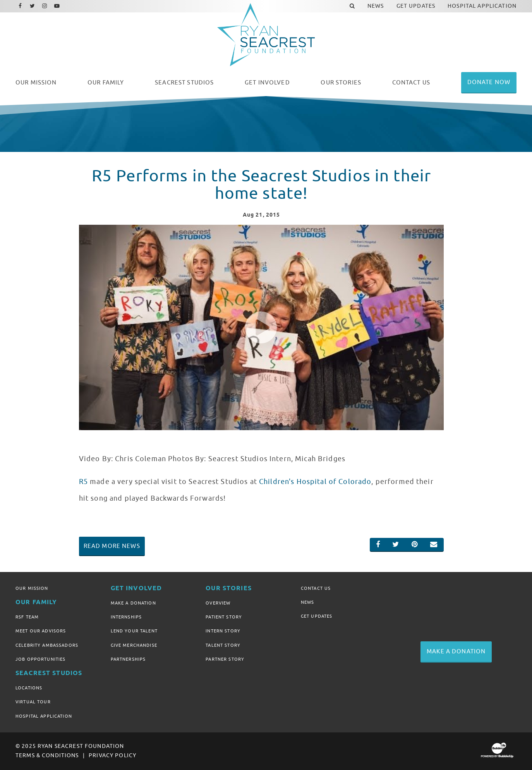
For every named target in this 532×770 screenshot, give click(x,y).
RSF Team (27, 617)
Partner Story (225, 659)
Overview (218, 603)
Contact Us (316, 588)
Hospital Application (44, 716)
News (308, 602)
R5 (83, 482)
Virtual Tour (33, 702)
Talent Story (223, 645)
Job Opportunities (40, 659)
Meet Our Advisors (41, 631)
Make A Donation (133, 603)
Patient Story (224, 617)
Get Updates (317, 616)
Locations (29, 688)
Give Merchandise (134, 645)
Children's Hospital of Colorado (315, 482)
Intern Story (223, 631)
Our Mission (32, 588)
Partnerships (128, 659)
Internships (126, 617)
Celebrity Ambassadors (47, 645)
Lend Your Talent (134, 631)
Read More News (112, 546)
